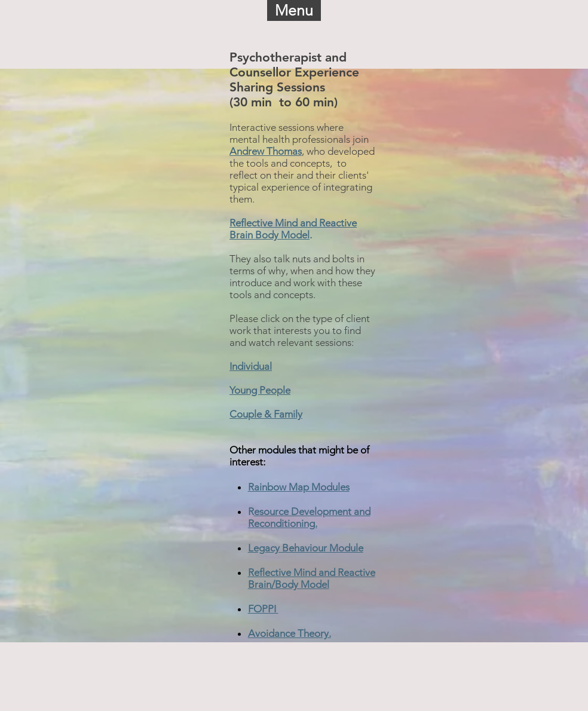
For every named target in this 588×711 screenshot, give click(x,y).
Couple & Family (266, 414)
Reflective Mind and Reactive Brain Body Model (293, 229)
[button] (294, 10)
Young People (260, 390)
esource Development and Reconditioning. (309, 517)
